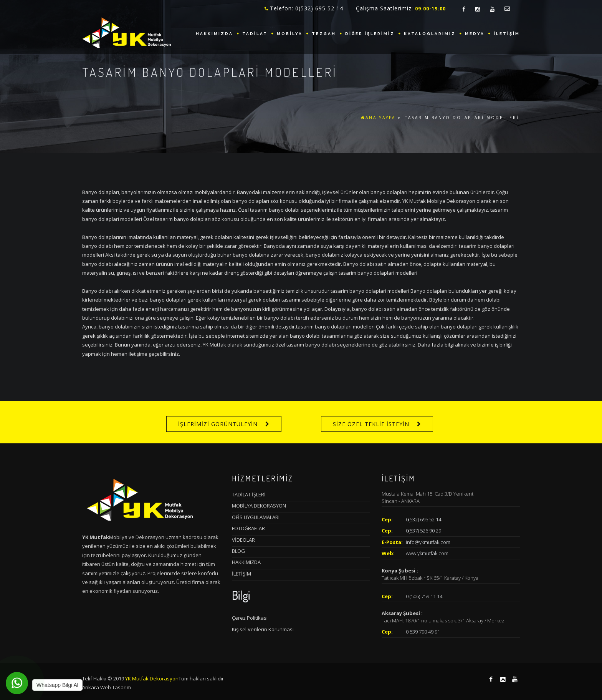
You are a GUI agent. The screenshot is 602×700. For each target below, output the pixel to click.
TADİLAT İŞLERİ (249, 494)
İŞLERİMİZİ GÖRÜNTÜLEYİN (218, 424)
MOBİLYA (290, 34)
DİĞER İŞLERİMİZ (370, 34)
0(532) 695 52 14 (423, 519)
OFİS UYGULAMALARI (256, 517)
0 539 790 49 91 (423, 632)
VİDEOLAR (243, 540)
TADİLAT (255, 34)
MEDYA (475, 34)
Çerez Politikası (250, 618)
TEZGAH (324, 34)
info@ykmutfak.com (428, 542)
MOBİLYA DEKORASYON (259, 506)
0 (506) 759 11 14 (424, 596)
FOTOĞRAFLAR (248, 528)
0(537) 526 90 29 (423, 531)
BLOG (238, 551)
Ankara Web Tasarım (107, 687)
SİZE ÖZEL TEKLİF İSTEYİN (371, 424)
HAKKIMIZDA (214, 34)
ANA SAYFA (378, 118)
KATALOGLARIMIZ (430, 34)
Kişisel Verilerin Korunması (263, 629)
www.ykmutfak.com (427, 553)
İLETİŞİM (507, 34)
